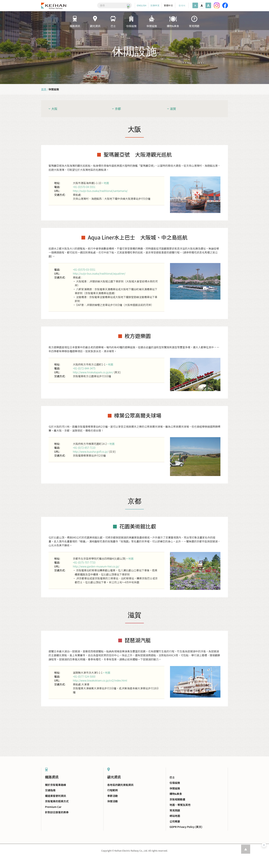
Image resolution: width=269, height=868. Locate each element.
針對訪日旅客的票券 (57, 812)
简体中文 (155, 5)
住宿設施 (175, 783)
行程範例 (112, 790)
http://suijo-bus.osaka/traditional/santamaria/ (100, 191)
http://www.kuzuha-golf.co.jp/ (91, 452)
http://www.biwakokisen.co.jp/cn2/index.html (100, 680)
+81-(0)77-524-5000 (84, 676)
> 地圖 (105, 183)
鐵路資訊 (52, 777)
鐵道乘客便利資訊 (55, 796)
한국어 (182, 5)
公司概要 (175, 821)
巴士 (172, 777)
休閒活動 (112, 801)
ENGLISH (142, 5)
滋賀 (173, 109)
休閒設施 (175, 788)
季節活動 (112, 796)
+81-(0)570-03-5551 (84, 270)
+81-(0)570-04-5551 (84, 187)
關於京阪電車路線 (55, 785)
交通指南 (50, 790)
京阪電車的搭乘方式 (57, 801)
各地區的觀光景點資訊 (120, 785)
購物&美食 (176, 794)
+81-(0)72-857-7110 (84, 448)
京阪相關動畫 (177, 799)
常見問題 (175, 810)
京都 (118, 109)
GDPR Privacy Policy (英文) (186, 827)
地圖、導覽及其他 (180, 805)
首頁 (44, 89)
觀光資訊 (114, 777)
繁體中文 (168, 5)
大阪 (54, 109)
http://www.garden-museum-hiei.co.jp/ (96, 566)
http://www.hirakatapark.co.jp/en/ (93, 372)
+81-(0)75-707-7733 (84, 562)
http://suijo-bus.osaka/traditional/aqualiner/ (99, 273)
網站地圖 (175, 816)
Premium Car (53, 807)
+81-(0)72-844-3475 (84, 368)
